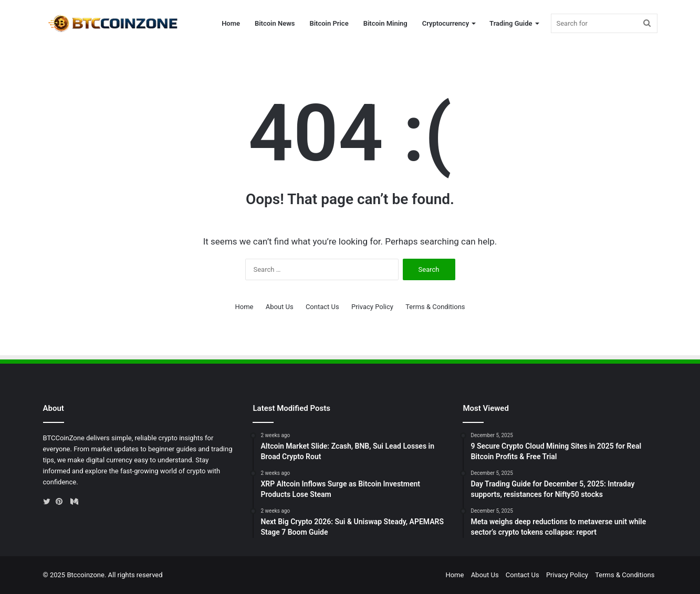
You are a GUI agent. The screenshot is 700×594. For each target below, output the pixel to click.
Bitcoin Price (329, 23)
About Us (280, 307)
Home (231, 23)
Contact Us (322, 307)
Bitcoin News (275, 23)
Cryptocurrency (446, 23)
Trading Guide (511, 23)
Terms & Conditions (435, 307)
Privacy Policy (372, 307)
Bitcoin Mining (385, 23)
